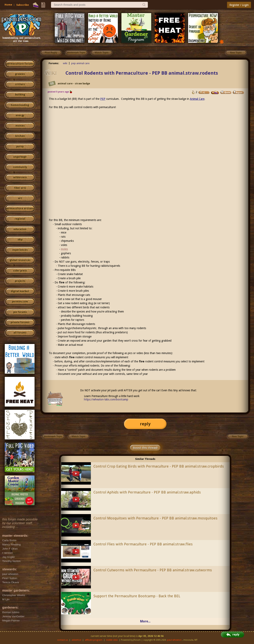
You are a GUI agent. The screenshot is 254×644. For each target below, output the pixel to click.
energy (20, 115)
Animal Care (197, 99)
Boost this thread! (145, 448)
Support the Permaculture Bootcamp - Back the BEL (137, 596)
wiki (65, 63)
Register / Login (239, 5)
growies (20, 74)
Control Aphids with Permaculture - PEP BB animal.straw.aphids (147, 492)
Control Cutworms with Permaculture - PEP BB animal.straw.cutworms (153, 570)
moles (64, 249)
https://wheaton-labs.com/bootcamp (106, 399)
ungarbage (20, 157)
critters (20, 84)
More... (145, 621)
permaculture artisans (20, 209)
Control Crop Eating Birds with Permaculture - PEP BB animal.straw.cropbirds (159, 466)
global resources (20, 260)
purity (20, 147)
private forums (20, 322)
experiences (20, 250)
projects (20, 281)
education (20, 229)
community (20, 167)
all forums (20, 333)
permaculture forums (20, 64)
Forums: (54, 63)
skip (20, 240)
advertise (76, 640)
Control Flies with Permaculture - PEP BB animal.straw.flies (143, 544)
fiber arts (20, 188)
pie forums (20, 312)
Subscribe (23, 5)
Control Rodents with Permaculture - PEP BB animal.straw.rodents (142, 73)
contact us (63, 640)
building (20, 95)
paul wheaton (174, 640)
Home (8, 5)
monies (20, 126)
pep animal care (80, 63)
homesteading (20, 105)
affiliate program (94, 640)
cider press (20, 271)
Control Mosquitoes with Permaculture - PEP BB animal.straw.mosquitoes (155, 518)
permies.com (20, 302)
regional (20, 219)
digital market (20, 291)
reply (145, 424)
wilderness (20, 177)
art (20, 198)
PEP (103, 99)
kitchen (20, 136)
